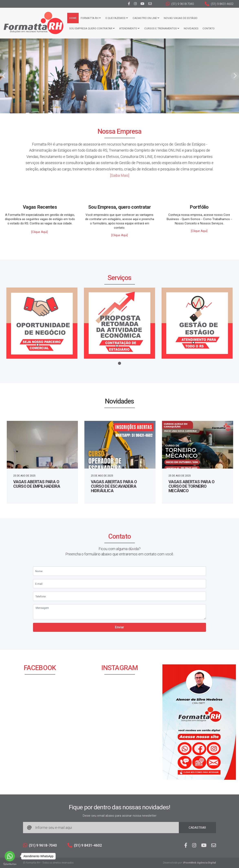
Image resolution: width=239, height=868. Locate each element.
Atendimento (129, 28)
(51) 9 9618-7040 (180, 4)
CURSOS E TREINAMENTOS (162, 28)
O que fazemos (117, 18)
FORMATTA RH (91, 18)
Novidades (191, 28)
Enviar (119, 627)
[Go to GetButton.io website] (10, 864)
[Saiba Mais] (120, 175)
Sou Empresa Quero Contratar (92, 28)
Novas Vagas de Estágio (181, 18)
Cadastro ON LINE (146, 18)
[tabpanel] (119, 76)
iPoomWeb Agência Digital (199, 863)
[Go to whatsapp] (10, 856)
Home (73, 18)
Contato (209, 28)
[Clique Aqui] (39, 232)
